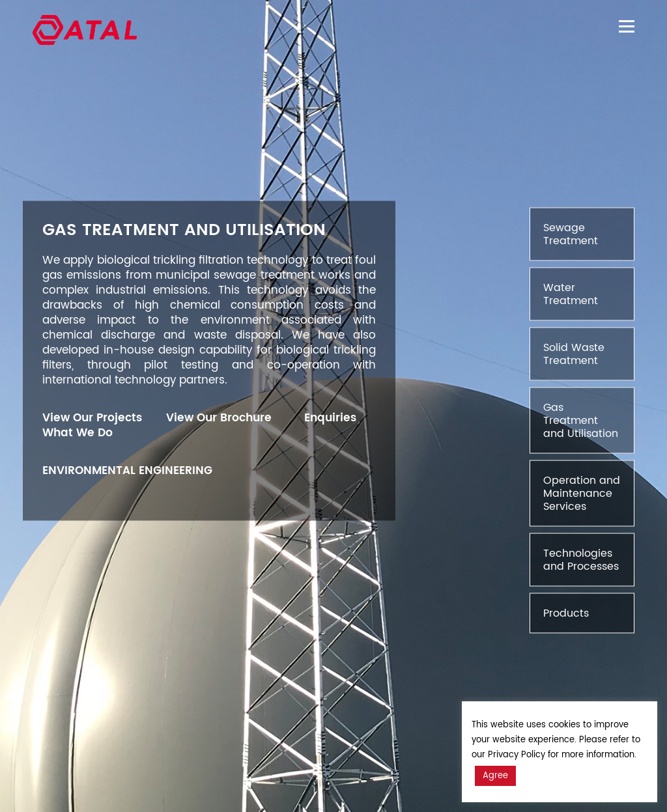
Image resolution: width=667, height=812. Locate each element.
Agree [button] (495, 776)
